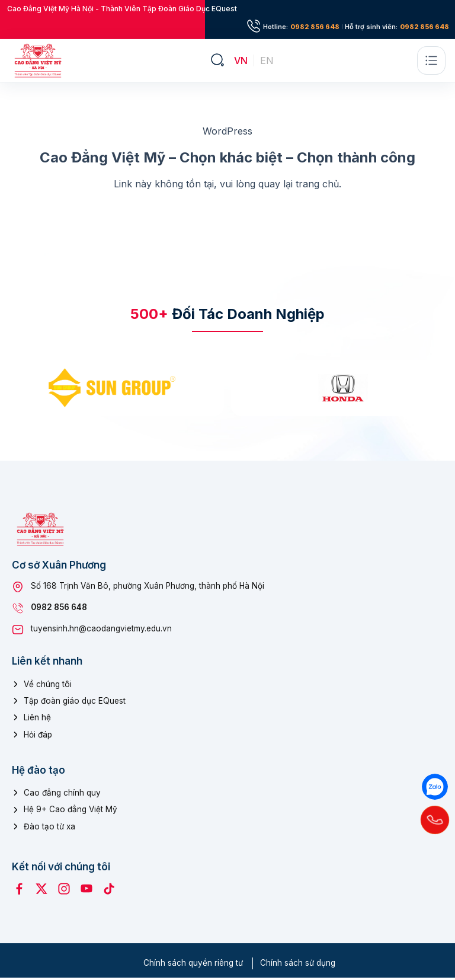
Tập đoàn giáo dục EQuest (75, 704)
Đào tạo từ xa (49, 829)
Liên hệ (37, 720)
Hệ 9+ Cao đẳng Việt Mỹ (71, 812)
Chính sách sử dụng (298, 966)
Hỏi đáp (38, 737)
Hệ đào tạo (39, 773)
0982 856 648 (315, 27)
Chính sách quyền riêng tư (193, 966)
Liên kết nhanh (47, 664)
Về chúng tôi (48, 687)
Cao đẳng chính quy (62, 796)
